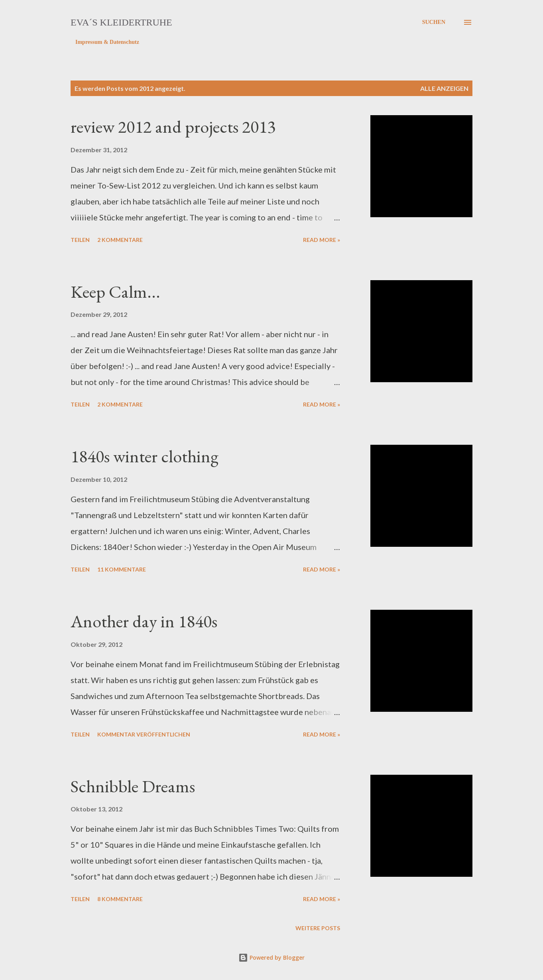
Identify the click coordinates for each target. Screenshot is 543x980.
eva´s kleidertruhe (121, 22)
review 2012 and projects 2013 (173, 127)
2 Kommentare (120, 240)
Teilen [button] (80, 240)
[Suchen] (434, 22)
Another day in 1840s (144, 621)
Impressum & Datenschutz (107, 42)
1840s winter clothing (145, 456)
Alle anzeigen (444, 88)
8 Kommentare (120, 899)
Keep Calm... (115, 292)
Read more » (322, 240)
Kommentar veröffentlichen (144, 734)
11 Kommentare (122, 569)
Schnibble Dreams (133, 786)
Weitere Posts (318, 928)
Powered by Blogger (271, 957)
